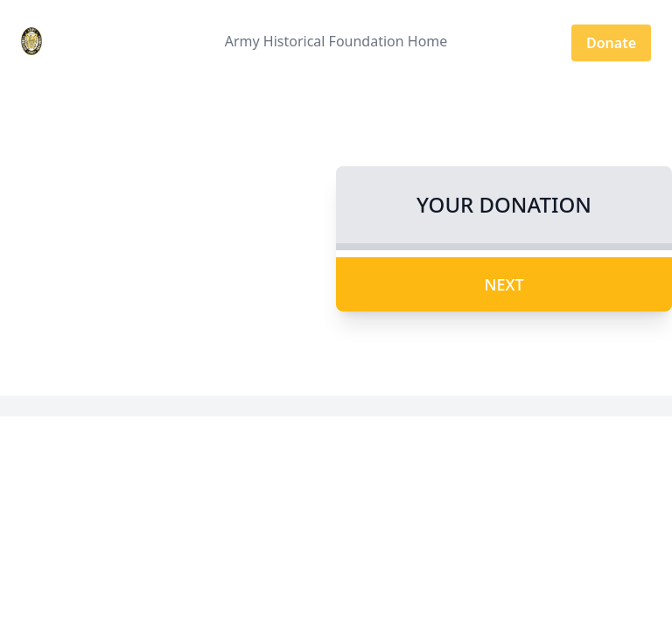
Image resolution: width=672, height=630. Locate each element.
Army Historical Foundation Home (336, 41)
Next (504, 284)
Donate (611, 43)
